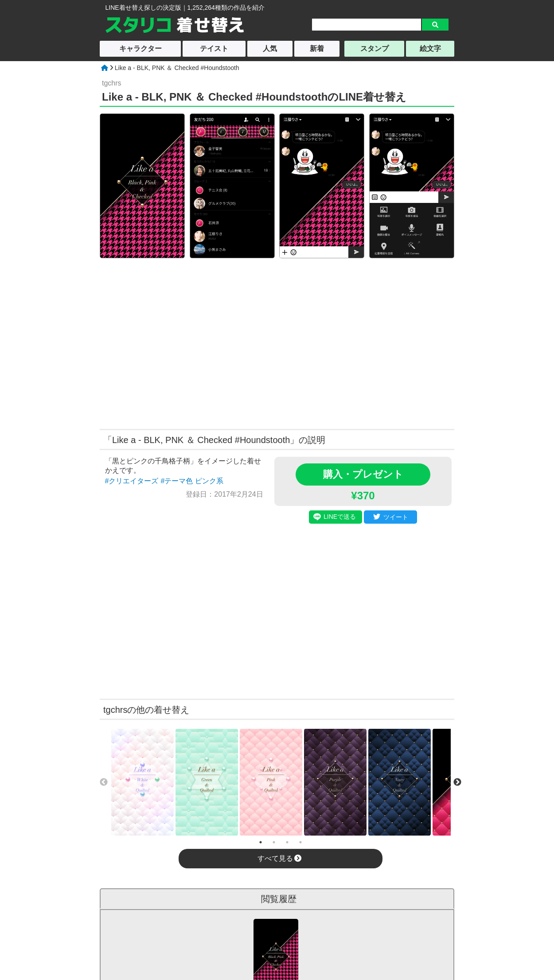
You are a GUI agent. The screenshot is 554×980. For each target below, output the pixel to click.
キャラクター (140, 49)
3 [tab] (287, 842)
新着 (317, 49)
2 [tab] (274, 842)
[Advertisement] (192, 342)
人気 (270, 49)
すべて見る (279, 858)
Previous (104, 782)
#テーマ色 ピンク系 (192, 481)
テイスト (214, 49)
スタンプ (375, 49)
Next (457, 782)
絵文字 (430, 49)
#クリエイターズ (132, 481)
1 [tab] (261, 842)
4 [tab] (300, 842)
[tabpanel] (142, 782)
